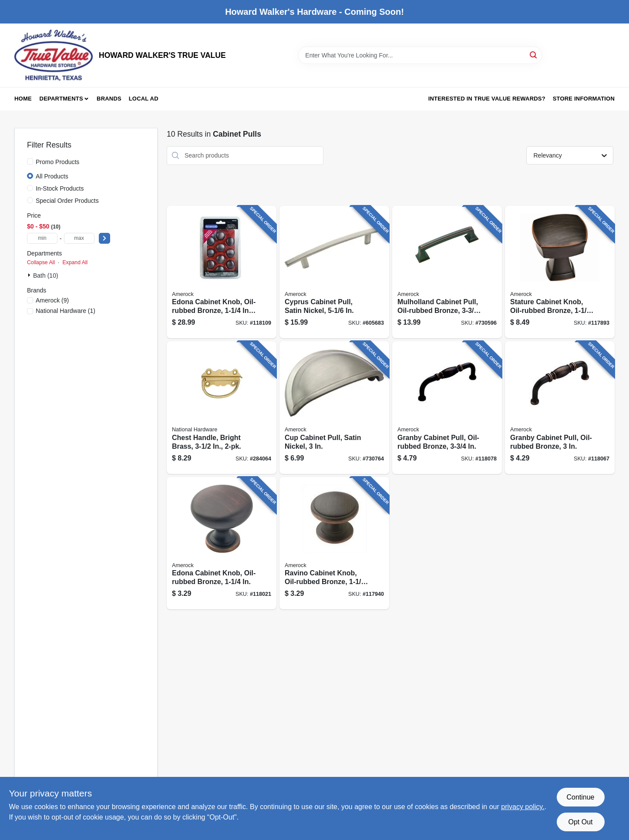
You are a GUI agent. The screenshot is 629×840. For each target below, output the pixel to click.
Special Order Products (67, 201)
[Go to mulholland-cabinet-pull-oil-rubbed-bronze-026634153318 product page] (447, 272)
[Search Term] (420, 55)
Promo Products (57, 162)
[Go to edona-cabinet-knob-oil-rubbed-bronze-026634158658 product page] (222, 543)
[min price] (42, 238)
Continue (580, 797)
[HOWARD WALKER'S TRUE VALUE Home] (54, 55)
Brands (109, 99)
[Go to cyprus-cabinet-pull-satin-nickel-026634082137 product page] (334, 272)
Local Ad (144, 99)
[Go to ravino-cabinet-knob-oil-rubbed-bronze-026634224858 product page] (334, 543)
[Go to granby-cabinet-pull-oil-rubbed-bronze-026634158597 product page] (560, 408)
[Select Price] (104, 238)
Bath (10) (46, 276)
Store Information (584, 99)
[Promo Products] (30, 161)
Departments (61, 99)
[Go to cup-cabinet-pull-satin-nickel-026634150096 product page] (334, 408)
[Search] (534, 55)
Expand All (75, 262)
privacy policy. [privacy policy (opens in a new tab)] (523, 807)
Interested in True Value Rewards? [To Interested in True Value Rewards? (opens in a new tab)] (487, 99)
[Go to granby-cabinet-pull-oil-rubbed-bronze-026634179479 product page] (447, 408)
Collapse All (41, 262)
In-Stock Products (60, 188)
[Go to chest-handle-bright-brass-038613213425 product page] (222, 408)
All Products (52, 176)
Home (23, 99)
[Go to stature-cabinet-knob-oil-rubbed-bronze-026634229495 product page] (560, 272)
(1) (66, 311)
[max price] (79, 238)
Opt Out (580, 822)
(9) (52, 300)
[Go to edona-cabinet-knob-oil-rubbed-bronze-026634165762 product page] (222, 272)
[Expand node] (30, 275)
